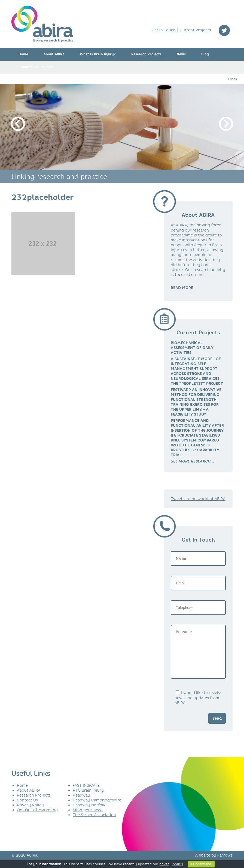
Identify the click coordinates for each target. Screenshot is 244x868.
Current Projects (195, 30)
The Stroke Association (94, 823)
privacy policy (171, 864)
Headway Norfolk (89, 813)
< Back (232, 79)
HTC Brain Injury (88, 798)
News (181, 54)
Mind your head (88, 818)
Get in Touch (164, 30)
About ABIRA (54, 54)
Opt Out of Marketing (37, 818)
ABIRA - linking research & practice (42, 24)
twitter (224, 30)
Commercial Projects (36, 67)
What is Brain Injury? (98, 54)
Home (23, 54)
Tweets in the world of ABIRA (198, 499)
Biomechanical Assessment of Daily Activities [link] (192, 348)
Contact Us (27, 808)
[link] (193, 461)
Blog (205, 54)
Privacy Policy (30, 813)
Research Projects (146, 54)
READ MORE (182, 288)
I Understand (201, 864)
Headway (81, 803)
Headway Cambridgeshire (97, 808)
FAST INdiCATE (86, 794)
